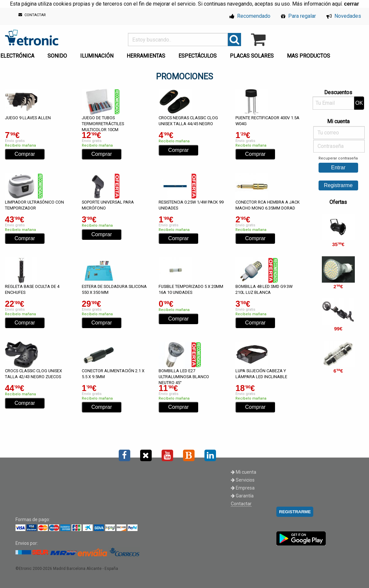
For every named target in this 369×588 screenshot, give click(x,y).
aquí (337, 4)
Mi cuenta (244, 472)
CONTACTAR (32, 15)
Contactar (241, 504)
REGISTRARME (295, 512)
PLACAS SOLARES (252, 56)
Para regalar (298, 16)
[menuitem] (59, 54)
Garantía (242, 496)
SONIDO (57, 56)
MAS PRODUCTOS (308, 56)
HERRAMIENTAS (146, 56)
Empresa (243, 488)
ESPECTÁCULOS (198, 56)
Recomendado (250, 16)
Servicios (243, 480)
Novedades (344, 16)
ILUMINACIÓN (97, 56)
